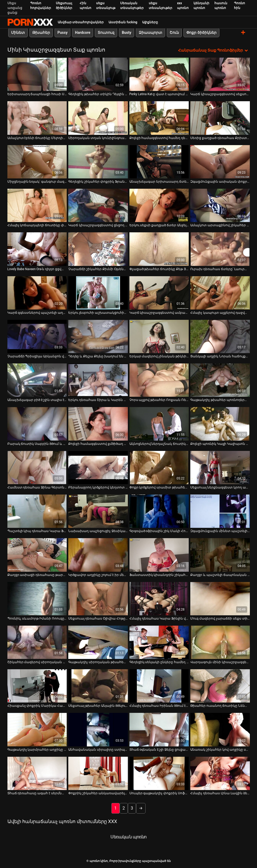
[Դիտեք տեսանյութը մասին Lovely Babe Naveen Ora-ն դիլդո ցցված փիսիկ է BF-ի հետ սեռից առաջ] (37, 249)
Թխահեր (41, 33)
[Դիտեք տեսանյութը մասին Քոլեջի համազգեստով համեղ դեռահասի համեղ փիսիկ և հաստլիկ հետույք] (159, 118)
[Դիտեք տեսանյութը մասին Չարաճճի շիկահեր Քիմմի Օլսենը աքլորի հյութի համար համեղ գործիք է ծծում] (98, 249)
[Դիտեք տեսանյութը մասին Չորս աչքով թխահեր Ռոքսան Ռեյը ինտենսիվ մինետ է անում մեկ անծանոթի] (159, 380)
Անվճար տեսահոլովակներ (81, 22)
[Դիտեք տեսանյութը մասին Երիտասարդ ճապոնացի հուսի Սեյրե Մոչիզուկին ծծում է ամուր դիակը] (37, 74)
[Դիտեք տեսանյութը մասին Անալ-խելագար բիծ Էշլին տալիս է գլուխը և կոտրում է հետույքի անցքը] (37, 380)
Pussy (62, 33)
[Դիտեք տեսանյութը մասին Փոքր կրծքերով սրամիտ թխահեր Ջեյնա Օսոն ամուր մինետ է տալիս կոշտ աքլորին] (159, 468)
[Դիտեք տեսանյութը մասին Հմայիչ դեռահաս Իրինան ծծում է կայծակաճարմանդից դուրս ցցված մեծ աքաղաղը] (159, 686)
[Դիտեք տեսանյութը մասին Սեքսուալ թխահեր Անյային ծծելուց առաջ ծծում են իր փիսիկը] (98, 686)
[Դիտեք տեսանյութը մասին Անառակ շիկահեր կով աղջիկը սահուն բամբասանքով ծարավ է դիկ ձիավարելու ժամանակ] (220, 730)
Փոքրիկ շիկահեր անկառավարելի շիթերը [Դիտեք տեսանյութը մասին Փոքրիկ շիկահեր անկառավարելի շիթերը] (98, 793)
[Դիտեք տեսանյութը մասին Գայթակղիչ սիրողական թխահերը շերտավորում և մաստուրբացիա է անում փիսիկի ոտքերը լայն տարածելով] (98, 642)
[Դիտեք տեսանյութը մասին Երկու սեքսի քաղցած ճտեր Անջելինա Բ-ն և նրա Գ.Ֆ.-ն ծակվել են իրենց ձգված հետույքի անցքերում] (159, 205)
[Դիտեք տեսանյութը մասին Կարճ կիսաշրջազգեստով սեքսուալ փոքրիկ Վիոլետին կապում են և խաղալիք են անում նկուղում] (220, 74)
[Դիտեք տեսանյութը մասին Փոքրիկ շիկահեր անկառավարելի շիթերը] (98, 773)
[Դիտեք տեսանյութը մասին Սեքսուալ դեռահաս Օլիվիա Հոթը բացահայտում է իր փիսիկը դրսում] (98, 598)
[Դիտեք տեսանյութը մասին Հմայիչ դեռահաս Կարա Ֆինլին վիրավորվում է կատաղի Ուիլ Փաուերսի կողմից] (159, 598)
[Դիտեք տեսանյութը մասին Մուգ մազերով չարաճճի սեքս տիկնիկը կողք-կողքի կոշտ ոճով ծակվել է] (220, 598)
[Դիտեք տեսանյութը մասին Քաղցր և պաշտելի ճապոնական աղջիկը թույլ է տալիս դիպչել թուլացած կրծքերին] (220, 555)
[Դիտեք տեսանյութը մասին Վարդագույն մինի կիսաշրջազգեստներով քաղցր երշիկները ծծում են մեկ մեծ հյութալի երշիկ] (220, 642)
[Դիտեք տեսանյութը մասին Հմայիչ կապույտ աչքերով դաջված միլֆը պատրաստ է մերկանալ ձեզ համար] (220, 293)
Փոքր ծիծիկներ (201, 33)
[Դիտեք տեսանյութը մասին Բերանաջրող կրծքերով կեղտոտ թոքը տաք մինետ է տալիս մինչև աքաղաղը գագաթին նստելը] (98, 468)
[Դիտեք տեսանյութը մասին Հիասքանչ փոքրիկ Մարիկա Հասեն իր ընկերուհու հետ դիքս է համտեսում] (37, 686)
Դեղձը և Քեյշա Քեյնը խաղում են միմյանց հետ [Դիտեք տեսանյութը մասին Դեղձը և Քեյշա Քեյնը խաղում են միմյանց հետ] (98, 356)
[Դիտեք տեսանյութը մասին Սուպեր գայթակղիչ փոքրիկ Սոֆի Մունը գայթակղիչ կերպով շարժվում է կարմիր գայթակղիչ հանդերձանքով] (159, 773)
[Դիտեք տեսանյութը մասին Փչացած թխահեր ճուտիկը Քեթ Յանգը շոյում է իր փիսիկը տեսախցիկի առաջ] (159, 249)
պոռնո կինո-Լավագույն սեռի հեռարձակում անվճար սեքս (30, 22)
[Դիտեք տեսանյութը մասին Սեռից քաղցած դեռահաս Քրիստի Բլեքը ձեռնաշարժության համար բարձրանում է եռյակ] (220, 118)
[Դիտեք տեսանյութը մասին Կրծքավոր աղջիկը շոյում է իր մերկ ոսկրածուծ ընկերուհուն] (98, 555)
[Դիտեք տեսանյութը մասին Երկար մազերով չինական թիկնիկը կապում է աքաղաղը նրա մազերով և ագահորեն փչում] (159, 336)
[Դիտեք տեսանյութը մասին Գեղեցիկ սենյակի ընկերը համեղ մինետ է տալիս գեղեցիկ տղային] (159, 642)
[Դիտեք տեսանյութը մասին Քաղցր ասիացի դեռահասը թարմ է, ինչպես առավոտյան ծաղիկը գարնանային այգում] (37, 555)
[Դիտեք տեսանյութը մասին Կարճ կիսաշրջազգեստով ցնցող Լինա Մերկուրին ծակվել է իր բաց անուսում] (98, 205)
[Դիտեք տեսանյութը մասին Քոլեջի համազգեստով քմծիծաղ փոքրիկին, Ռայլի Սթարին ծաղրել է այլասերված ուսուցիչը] (98, 424)
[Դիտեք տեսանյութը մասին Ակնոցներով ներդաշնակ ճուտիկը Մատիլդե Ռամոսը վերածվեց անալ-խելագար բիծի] (159, 424)
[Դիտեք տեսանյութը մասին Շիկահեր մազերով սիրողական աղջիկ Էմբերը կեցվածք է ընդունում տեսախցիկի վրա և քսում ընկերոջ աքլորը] (37, 642)
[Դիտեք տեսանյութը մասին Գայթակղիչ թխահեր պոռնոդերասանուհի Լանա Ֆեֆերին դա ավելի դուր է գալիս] (220, 380)
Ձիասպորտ (150, 33)
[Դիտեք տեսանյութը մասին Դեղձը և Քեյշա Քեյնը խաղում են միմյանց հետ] (98, 336)
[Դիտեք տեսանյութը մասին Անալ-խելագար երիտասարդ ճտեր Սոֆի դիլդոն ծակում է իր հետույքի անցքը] (159, 162)
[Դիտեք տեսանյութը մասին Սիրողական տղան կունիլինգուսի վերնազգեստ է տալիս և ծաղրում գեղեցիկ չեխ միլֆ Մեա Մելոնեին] (98, 118)
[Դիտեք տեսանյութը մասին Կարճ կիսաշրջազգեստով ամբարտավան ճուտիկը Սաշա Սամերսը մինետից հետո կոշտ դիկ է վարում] (159, 293)
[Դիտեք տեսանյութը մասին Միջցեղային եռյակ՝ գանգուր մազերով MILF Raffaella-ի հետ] (37, 162)
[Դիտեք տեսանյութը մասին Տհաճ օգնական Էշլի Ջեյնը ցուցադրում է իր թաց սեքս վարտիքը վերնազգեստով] (159, 730)
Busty (127, 33)
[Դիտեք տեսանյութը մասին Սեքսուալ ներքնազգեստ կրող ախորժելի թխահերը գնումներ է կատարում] (220, 468)
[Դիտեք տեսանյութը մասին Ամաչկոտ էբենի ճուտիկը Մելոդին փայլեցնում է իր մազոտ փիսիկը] (37, 118)
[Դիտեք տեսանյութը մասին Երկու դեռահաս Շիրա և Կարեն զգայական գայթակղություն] (98, 380)
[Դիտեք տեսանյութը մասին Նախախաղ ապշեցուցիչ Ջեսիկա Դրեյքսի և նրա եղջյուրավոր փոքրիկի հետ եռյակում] (98, 511)
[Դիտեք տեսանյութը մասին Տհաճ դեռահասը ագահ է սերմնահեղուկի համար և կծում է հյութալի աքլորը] (37, 773)
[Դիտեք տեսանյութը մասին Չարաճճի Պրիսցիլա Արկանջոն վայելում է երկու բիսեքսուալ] (37, 336)
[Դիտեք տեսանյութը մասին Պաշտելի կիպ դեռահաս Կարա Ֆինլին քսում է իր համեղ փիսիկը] (37, 511)
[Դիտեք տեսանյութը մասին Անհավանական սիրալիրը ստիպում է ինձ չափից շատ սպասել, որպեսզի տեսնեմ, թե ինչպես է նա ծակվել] (98, 730)
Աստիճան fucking (123, 22)
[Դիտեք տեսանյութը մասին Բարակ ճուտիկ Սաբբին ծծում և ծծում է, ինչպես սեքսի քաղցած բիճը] (37, 424)
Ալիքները (150, 22)
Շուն (174, 33)
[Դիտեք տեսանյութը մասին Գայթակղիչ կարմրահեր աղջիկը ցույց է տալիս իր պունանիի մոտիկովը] (37, 730)
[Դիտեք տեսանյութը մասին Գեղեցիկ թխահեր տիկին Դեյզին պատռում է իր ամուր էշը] (98, 74)
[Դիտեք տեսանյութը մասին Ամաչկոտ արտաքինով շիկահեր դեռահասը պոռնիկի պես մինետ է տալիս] (220, 205)
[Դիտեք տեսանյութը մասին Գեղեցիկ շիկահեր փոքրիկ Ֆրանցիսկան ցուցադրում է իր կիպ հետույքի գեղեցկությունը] (98, 162)
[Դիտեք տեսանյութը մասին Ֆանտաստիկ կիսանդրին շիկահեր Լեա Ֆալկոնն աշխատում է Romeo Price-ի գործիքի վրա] (159, 555)
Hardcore (83, 33)
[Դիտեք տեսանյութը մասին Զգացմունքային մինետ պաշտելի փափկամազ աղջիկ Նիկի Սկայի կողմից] (220, 511)
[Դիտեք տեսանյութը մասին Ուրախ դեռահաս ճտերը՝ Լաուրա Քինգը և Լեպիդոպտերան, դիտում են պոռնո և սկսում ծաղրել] (220, 249)
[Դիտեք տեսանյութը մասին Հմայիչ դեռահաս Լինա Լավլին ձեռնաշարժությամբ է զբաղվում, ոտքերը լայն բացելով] (220, 773)
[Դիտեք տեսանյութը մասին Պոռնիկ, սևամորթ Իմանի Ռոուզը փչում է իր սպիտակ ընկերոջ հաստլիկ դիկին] (37, 598)
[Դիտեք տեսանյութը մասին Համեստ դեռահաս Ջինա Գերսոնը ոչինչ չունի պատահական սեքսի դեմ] (37, 468)
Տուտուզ (106, 33)
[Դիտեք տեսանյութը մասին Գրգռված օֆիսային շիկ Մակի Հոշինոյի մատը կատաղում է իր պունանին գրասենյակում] (159, 511)
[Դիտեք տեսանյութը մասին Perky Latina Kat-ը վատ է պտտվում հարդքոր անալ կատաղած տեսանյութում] (159, 74)
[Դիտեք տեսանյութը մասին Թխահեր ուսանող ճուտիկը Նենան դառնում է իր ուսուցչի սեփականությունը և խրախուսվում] (220, 686)
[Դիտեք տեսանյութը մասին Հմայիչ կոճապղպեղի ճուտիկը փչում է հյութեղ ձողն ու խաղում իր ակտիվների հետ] (37, 205)
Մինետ (18, 33)
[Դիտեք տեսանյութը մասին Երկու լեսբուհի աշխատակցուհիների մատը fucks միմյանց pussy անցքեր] (98, 293)
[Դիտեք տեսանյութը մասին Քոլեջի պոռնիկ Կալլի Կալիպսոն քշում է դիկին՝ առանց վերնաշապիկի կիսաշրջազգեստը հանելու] (220, 424)
